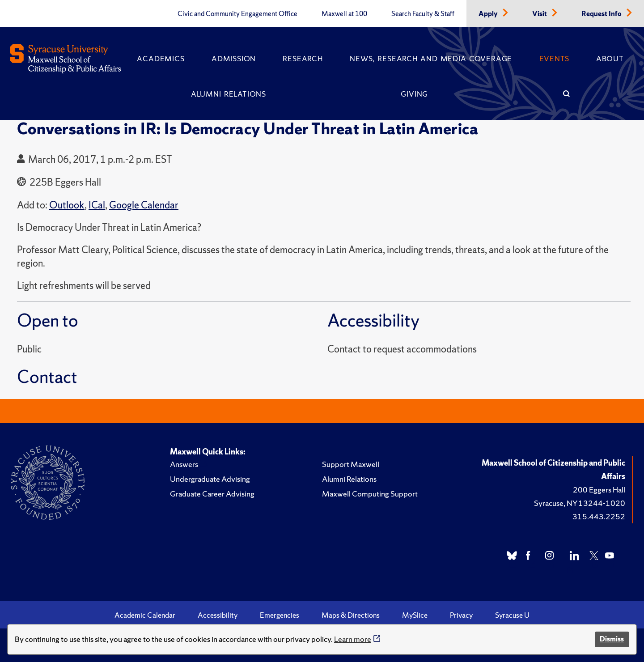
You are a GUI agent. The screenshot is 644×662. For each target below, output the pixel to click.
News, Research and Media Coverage (431, 59)
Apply (489, 14)
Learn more (353, 639)
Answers (184, 464)
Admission (234, 59)
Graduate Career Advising (212, 494)
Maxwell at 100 (344, 14)
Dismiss (612, 639)
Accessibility (218, 615)
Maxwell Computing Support (370, 494)
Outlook (67, 205)
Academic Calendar (145, 615)
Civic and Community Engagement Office (237, 14)
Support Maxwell (351, 464)
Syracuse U (512, 615)
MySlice (415, 615)
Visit (540, 14)
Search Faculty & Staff (423, 14)
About (610, 59)
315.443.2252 (599, 516)
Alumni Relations (229, 94)
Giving (414, 94)
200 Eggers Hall (599, 490)
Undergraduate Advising (210, 479)
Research (303, 59)
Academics (161, 59)
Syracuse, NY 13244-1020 (580, 503)
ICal (97, 205)
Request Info (602, 14)
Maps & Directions (351, 615)
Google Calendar (144, 205)
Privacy (461, 615)
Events (554, 59)
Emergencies (280, 615)
